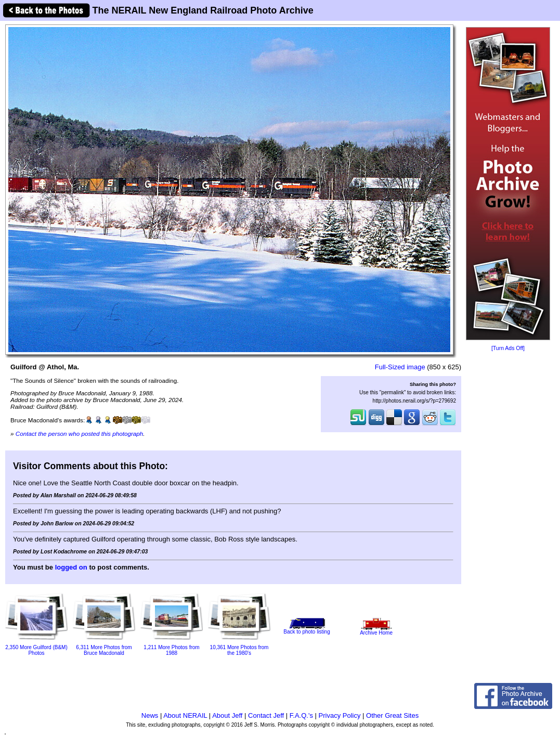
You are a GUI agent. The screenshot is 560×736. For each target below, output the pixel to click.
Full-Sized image (400, 367)
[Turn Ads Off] (508, 348)
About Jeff (227, 715)
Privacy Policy (340, 715)
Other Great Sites (392, 715)
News (150, 715)
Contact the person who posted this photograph (80, 434)
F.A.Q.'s (301, 715)
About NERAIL (185, 715)
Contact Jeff (266, 715)
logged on (71, 567)
